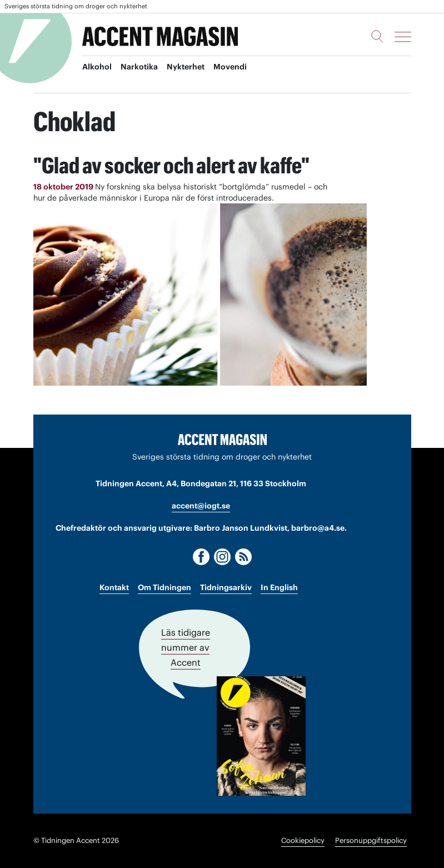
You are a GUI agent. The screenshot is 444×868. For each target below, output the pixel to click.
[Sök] (377, 36)
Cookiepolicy (303, 840)
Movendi (230, 67)
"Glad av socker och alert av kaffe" (172, 165)
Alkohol (97, 67)
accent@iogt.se (201, 506)
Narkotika (139, 67)
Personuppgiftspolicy (371, 840)
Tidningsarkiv (226, 587)
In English (279, 587)
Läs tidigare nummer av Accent (186, 647)
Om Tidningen (164, 587)
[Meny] (403, 37)
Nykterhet (186, 67)
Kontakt (114, 587)
